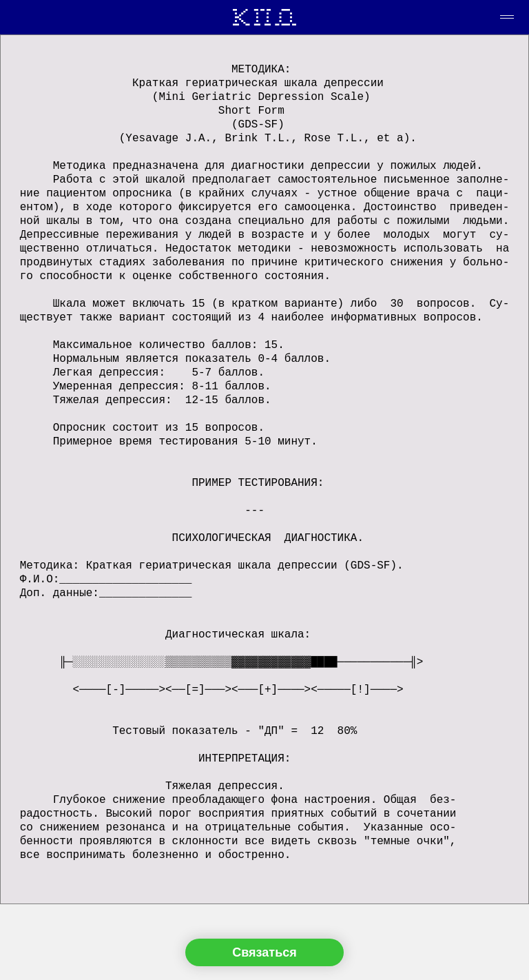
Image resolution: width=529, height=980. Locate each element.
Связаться (264, 952)
